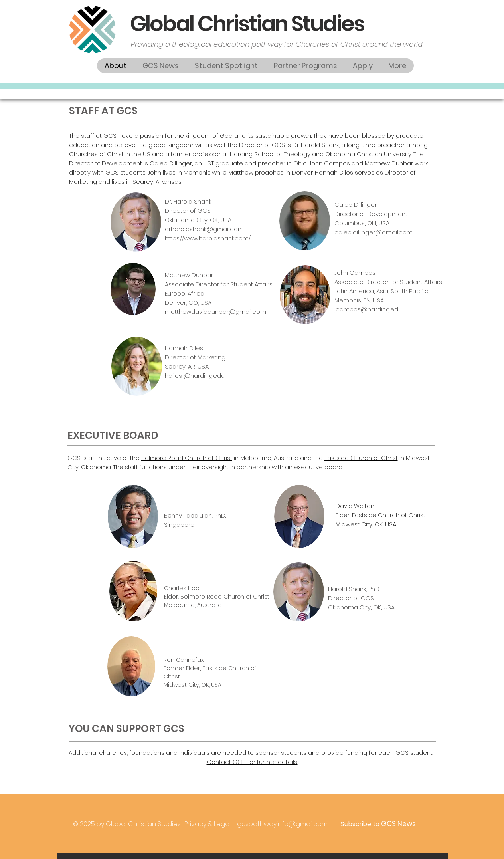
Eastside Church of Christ (361, 458)
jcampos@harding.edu (368, 309)
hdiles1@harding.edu (195, 376)
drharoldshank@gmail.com (204, 229)
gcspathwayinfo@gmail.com (282, 824)
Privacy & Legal (208, 824)
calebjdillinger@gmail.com (374, 232)
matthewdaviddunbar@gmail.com (215, 312)
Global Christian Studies (247, 24)
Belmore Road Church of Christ (187, 458)
